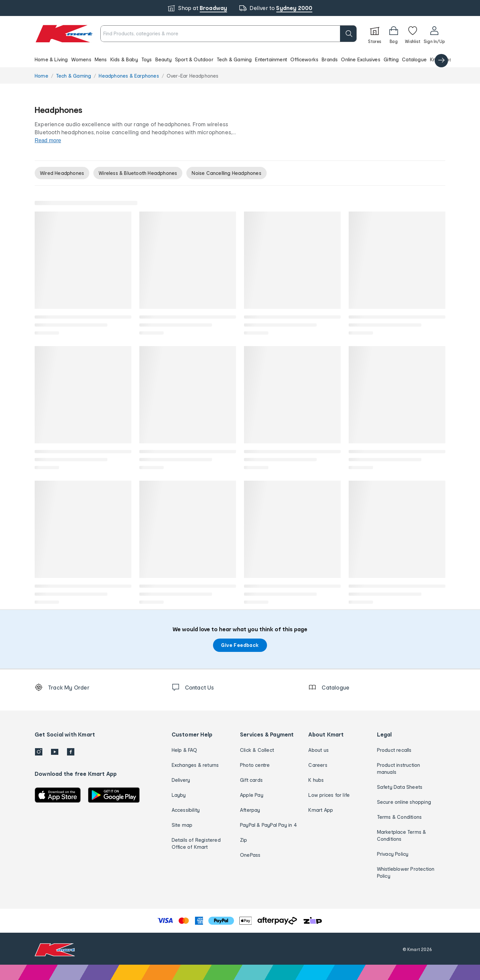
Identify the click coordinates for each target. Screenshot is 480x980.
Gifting (391, 59)
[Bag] (394, 34)
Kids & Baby (124, 59)
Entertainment (271, 59)
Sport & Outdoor (194, 59)
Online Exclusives (360, 59)
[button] (240, 59)
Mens (101, 59)
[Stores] (375, 34)
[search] (348, 34)
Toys (147, 59)
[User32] (434, 34)
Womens (81, 59)
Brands (330, 59)
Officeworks (304, 59)
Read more (48, 140)
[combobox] (228, 34)
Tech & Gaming (234, 59)
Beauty (163, 59)
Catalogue (414, 59)
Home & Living (51, 59)
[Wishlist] (413, 34)
